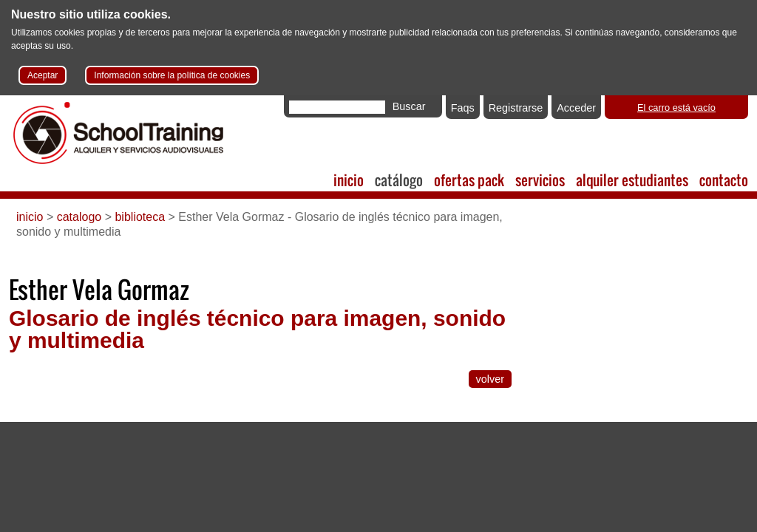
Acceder (576, 108)
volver (490, 379)
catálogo (399, 180)
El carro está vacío (676, 108)
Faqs (463, 108)
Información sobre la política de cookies (172, 75)
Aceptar (43, 75)
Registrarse (516, 108)
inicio (349, 180)
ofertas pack (469, 180)
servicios (540, 180)
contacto (724, 180)
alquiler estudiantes (632, 180)
